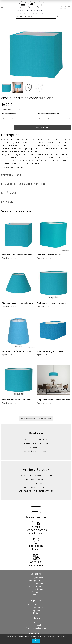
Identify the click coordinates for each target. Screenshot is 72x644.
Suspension (36, 592)
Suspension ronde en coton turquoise (53, 400)
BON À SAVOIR (9, 193)
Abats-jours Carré (36, 586)
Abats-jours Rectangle (36, 589)
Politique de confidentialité (36, 628)
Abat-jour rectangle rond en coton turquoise (52, 353)
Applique (36, 595)
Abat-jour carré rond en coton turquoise (50, 256)
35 (13, 403)
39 (13, 306)
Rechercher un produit (24, 17)
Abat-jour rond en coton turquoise (17, 400)
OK (36, 641)
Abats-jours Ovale (36, 581)
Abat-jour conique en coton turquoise (18, 303)
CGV (36, 622)
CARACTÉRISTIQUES (12, 175)
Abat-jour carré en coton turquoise (27, 98)
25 (13, 355)
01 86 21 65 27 (36, 447)
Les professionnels (36, 607)
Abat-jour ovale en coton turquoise (52, 303)
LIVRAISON (7, 202)
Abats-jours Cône (36, 583)
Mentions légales (36, 625)
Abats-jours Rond (36, 578)
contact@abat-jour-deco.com (36, 451)
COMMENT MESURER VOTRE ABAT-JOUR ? (25, 184)
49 (13, 258)
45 (48, 306)
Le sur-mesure (36, 610)
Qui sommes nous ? (36, 604)
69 (48, 403)
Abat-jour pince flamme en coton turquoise (16, 353)
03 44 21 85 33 (36, 483)
